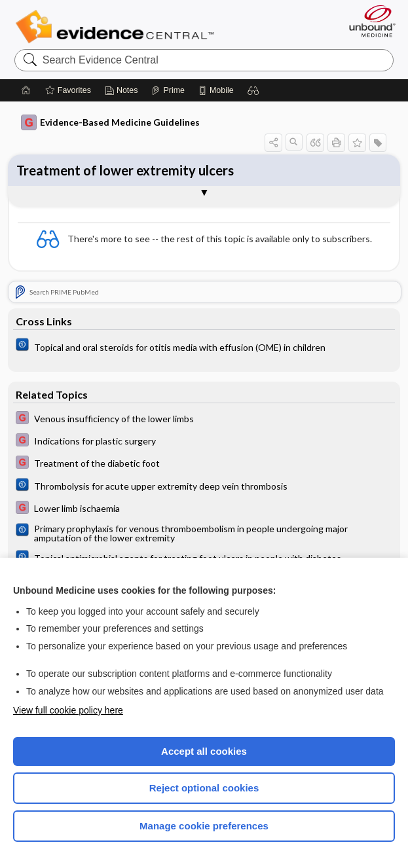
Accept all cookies (204, 751)
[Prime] (168, 90)
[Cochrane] (204, 346)
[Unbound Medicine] (368, 21)
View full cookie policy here (68, 710)
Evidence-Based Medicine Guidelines (110, 122)
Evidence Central (118, 27)
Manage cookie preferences (204, 826)
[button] (253, 90)
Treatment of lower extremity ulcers (125, 170)
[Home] (26, 90)
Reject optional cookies (204, 788)
